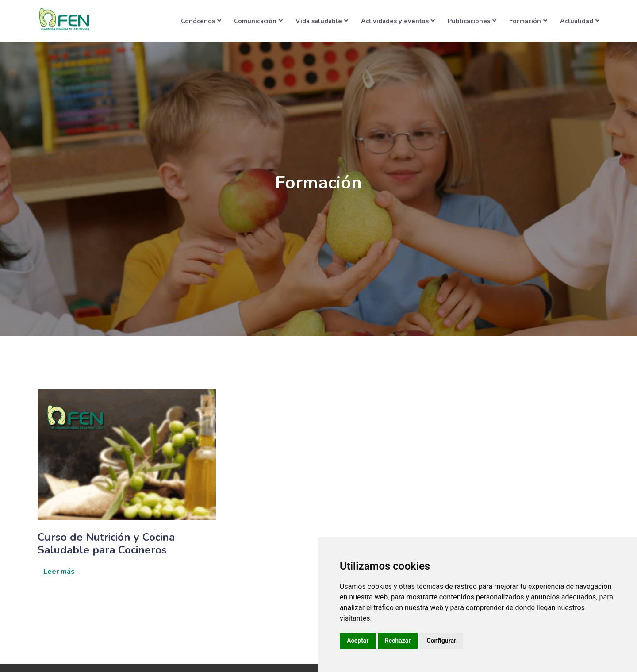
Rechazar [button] (398, 641)
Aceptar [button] (358, 641)
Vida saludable (322, 21)
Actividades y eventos (398, 21)
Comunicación (258, 21)
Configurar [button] (441, 641)
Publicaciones (472, 21)
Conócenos (201, 21)
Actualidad (580, 21)
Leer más (59, 572)
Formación (528, 21)
